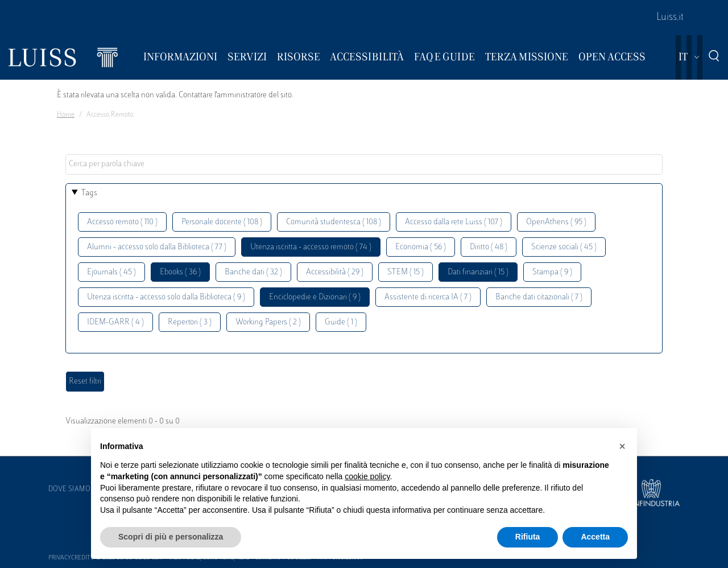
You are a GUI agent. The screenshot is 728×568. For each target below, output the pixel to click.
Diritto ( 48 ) (489, 247)
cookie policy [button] (367, 476)
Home (66, 115)
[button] (622, 446)
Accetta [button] (595, 537)
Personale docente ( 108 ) (222, 222)
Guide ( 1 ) (341, 322)
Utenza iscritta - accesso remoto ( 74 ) (311, 247)
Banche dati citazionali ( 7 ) (539, 297)
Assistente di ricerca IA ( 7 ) (428, 297)
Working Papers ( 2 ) (268, 322)
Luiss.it (670, 18)
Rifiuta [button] (528, 537)
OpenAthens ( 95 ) (556, 222)
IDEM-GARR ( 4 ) (115, 322)
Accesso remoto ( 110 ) (122, 222)
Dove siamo (69, 489)
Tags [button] (89, 193)
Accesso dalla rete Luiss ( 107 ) (454, 222)
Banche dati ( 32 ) (253, 272)
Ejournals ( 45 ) (111, 272)
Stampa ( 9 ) (552, 272)
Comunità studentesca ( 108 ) (334, 222)
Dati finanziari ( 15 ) (478, 272)
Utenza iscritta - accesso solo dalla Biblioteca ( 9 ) (166, 297)
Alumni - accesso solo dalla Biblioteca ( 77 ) (157, 247)
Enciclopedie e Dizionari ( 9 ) (315, 297)
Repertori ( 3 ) (190, 322)
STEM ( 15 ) (406, 272)
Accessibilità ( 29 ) (335, 272)
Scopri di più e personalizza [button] (171, 537)
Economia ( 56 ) (421, 247)
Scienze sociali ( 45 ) (564, 247)
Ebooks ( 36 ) (180, 272)
